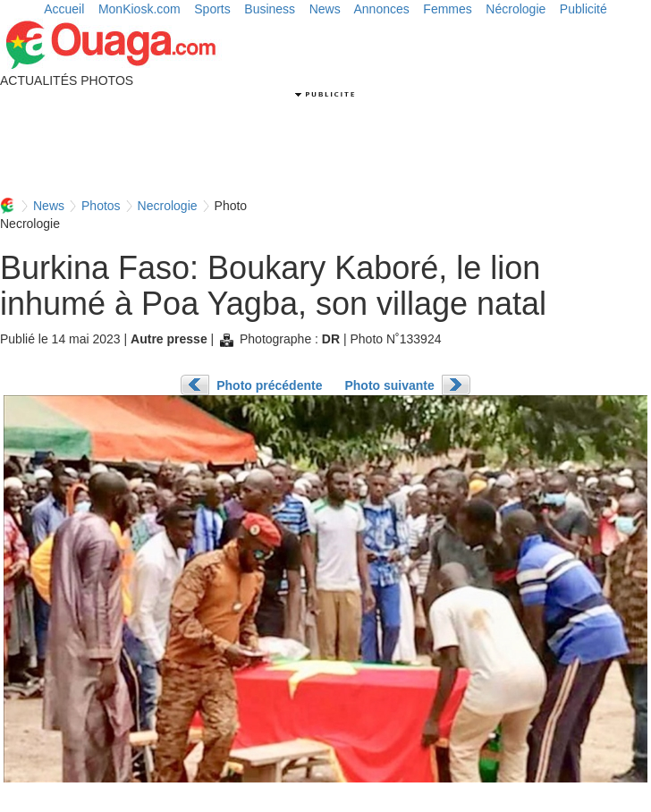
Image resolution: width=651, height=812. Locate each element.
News (325, 9)
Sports (212, 9)
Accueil (64, 9)
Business (270, 9)
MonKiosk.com (139, 9)
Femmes (447, 9)
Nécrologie (516, 9)
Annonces (382, 9)
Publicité (583, 9)
